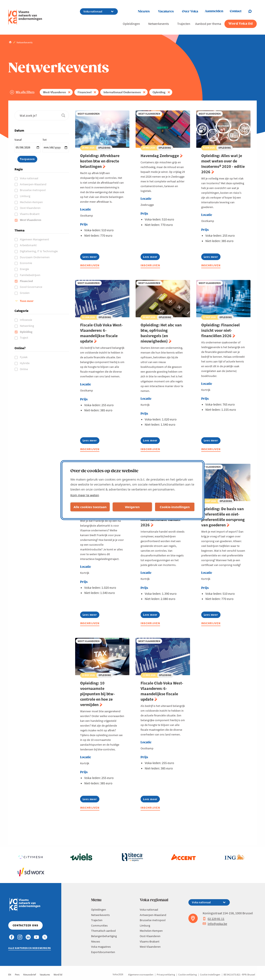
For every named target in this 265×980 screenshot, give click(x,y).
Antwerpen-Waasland (33, 184)
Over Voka (190, 12)
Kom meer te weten (85, 495)
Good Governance (31, 287)
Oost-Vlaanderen (31, 208)
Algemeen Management (35, 239)
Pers (17, 975)
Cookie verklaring (187, 975)
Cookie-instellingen (175, 507)
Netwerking (27, 326)
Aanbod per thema (208, 24)
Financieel (85, 92)
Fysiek (24, 357)
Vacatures (166, 12)
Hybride (25, 363)
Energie (25, 269)
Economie (26, 263)
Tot (45, 140)
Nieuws (144, 12)
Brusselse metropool (33, 190)
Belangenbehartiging (104, 936)
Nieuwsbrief (30, 975)
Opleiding (159, 92)
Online (24, 369)
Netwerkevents (159, 24)
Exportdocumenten (103, 952)
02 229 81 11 (214, 919)
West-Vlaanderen (54, 92)
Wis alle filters (25, 92)
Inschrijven (90, 265)
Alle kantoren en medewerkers (30, 948)
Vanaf (18, 140)
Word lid (58, 975)
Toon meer (27, 301)
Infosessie (26, 320)
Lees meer (91, 257)
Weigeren (132, 507)
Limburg (25, 196)
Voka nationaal (29, 178)
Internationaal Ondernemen (122, 92)
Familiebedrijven (30, 275)
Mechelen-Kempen (32, 202)
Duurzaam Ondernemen (35, 257)
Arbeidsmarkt (29, 245)
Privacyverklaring (166, 975)
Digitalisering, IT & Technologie (39, 251)
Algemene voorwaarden (141, 975)
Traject (24, 338)
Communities (99, 925)
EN (10, 975)
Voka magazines (101, 947)
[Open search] (252, 11)
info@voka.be (215, 924)
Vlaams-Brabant (30, 214)
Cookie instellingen (210, 975)
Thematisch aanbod (103, 931)
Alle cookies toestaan (90, 507)
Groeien (25, 293)
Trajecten (184, 24)
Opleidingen (131, 24)
